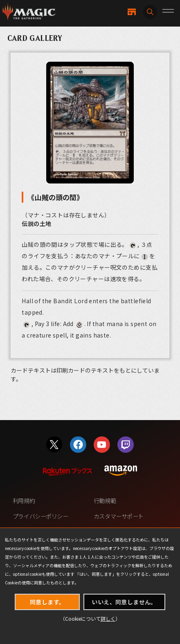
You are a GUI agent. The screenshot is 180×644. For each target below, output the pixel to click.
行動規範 (105, 501)
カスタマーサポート (119, 516)
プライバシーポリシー (40, 516)
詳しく (108, 618)
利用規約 (24, 501)
